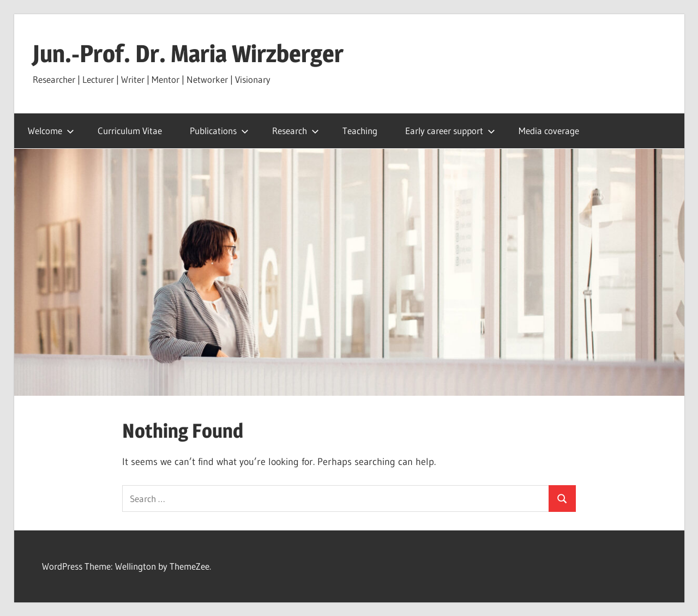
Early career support (450, 131)
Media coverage (549, 131)
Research (296, 131)
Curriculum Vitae (130, 131)
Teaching (360, 131)
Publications (219, 131)
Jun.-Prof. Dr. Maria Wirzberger (188, 53)
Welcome (51, 131)
